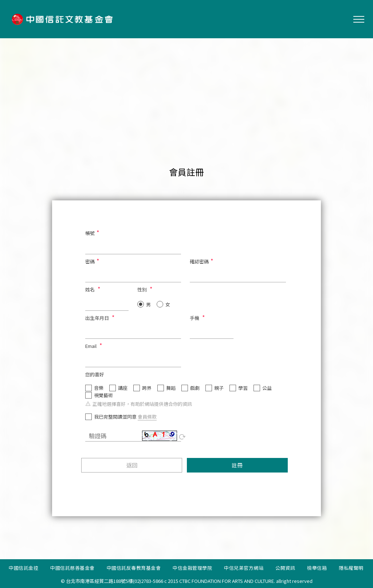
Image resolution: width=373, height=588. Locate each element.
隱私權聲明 (351, 568)
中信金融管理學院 (192, 568)
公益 (267, 388)
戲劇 (195, 388)
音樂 (99, 388)
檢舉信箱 (317, 568)
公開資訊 (285, 568)
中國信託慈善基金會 (72, 568)
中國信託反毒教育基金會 (134, 568)
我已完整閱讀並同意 (115, 417)
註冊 (237, 465)
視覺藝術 (103, 395)
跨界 (147, 388)
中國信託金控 (23, 568)
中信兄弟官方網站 (244, 568)
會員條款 (147, 417)
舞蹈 (171, 388)
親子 (219, 388)
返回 (132, 465)
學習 (243, 388)
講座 (123, 388)
